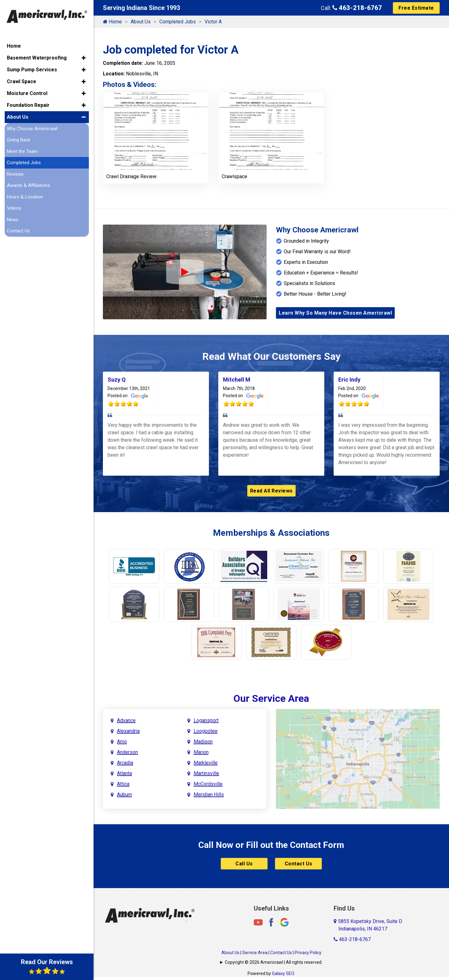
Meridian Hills (209, 794)
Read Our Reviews (47, 967)
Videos (14, 207)
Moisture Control (27, 92)
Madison (203, 742)
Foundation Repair (28, 104)
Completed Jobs (178, 22)
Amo (122, 742)
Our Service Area (271, 698)
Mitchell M (237, 380)
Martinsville (206, 773)
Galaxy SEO (283, 973)
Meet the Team (22, 150)
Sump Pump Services (32, 68)
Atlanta (124, 773)
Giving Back (19, 139)
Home (112, 22)
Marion (201, 752)
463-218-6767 (357, 8)
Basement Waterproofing (37, 57)
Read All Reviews (271, 491)
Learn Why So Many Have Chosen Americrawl (335, 313)
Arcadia (125, 763)
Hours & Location (25, 196)
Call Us (244, 864)
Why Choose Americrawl (32, 127)
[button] (84, 57)
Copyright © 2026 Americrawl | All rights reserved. (274, 962)
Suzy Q (117, 380)
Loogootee (206, 731)
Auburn (124, 794)
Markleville (206, 763)
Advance (126, 720)
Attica (123, 784)
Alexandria (128, 731)
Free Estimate (416, 8)
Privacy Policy (308, 953)
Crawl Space (22, 80)
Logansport (206, 720)
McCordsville (208, 784)
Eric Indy (349, 380)
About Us (141, 22)
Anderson (127, 752)
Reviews (15, 173)
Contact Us (299, 864)
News (13, 218)
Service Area (255, 953)
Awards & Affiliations (28, 184)
